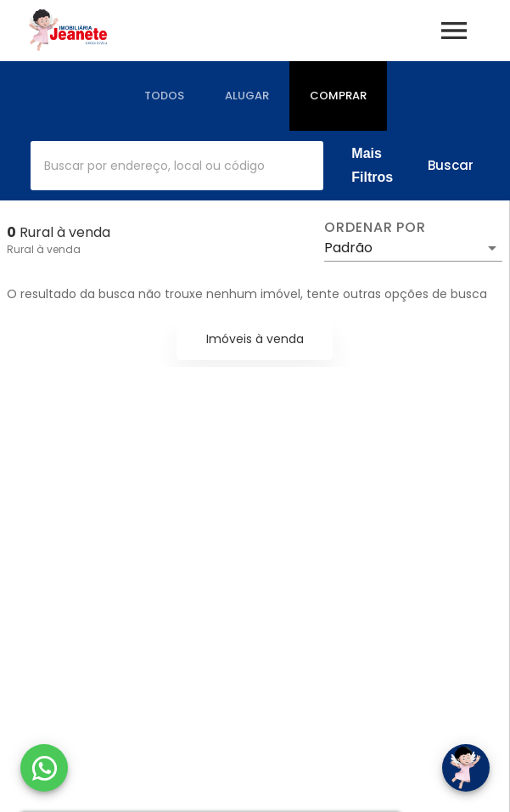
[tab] (164, 96)
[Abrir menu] (454, 31)
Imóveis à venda (255, 339)
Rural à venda (44, 249)
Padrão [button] (348, 248)
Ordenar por (375, 228)
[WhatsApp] (44, 768)
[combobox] (177, 166)
